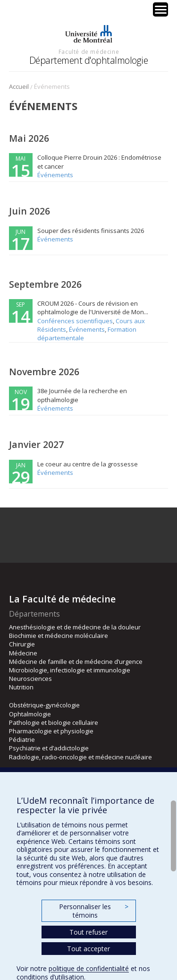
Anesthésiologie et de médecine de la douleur (75, 627)
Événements (55, 175)
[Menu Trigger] (160, 9)
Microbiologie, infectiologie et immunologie (70, 670)
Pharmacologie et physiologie (51, 731)
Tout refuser (88, 932)
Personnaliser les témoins (93, 911)
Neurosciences (30, 679)
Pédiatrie (22, 739)
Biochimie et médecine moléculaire (59, 636)
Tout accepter (88, 949)
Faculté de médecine (89, 52)
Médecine (23, 653)
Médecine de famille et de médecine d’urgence (76, 662)
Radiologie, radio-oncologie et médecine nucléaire (80, 757)
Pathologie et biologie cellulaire (54, 722)
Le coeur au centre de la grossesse (88, 464)
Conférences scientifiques (75, 321)
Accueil (19, 86)
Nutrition (21, 687)
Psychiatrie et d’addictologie (49, 748)
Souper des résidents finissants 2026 (91, 231)
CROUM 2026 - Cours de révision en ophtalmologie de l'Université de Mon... (93, 308)
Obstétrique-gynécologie (44, 705)
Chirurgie (22, 644)
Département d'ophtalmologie (89, 60)
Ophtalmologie (30, 714)
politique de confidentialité (89, 968)
